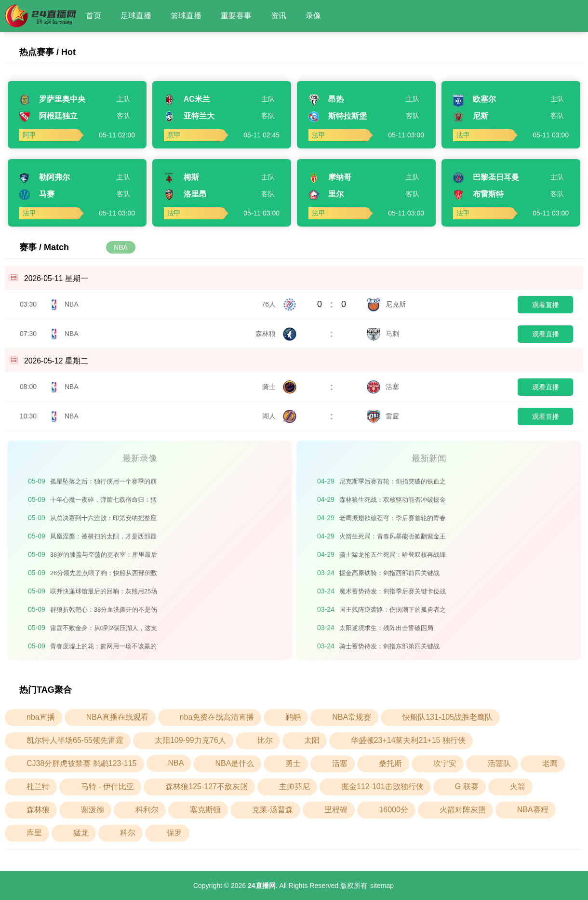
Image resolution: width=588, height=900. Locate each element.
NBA (121, 247)
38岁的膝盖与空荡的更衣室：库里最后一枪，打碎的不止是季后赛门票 (104, 557)
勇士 (293, 763)
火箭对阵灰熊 (463, 810)
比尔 (265, 740)
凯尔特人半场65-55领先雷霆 (75, 740)
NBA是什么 (234, 763)
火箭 (518, 786)
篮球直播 (186, 16)
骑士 (280, 387)
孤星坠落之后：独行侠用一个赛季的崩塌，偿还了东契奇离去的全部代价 (103, 483)
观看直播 (546, 305)
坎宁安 (445, 763)
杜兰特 (38, 786)
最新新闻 (429, 458)
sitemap (382, 886)
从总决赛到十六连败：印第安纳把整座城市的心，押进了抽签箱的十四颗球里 (103, 520)
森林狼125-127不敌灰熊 (207, 786)
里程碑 (336, 810)
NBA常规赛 (352, 717)
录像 (313, 16)
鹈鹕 (293, 717)
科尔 (128, 833)
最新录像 (140, 458)
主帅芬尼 (294, 786)
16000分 (394, 810)
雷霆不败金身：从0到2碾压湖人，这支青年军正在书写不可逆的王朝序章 (104, 630)
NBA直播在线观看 (117, 717)
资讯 (279, 16)
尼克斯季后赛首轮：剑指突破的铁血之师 (393, 483)
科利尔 (147, 810)
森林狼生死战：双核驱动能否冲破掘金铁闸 (393, 502)
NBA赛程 (533, 810)
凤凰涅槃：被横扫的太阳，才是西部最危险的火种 (103, 538)
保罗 (174, 833)
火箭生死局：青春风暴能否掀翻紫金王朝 (393, 538)
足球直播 (136, 16)
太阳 (312, 740)
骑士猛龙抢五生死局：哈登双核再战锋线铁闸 (393, 557)
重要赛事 (236, 16)
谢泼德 (93, 810)
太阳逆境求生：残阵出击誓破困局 (386, 628)
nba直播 (41, 717)
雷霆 (383, 416)
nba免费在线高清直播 (217, 717)
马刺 (383, 334)
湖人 (280, 416)
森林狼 (276, 334)
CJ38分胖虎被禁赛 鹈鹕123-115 (82, 763)
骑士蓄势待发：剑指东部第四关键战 (389, 646)
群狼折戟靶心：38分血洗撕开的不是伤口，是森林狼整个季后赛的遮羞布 (104, 611)
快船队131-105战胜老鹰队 (448, 717)
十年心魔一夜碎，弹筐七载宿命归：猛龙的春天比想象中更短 (103, 502)
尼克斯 (386, 304)
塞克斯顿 (205, 810)
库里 (34, 833)
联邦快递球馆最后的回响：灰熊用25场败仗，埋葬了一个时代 (104, 593)
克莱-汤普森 (273, 810)
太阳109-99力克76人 (190, 740)
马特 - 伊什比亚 (107, 786)
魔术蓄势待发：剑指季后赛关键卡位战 (393, 591)
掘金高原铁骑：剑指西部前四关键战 (389, 573)
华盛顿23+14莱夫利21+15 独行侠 (408, 740)
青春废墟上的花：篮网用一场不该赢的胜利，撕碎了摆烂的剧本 (103, 648)
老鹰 (550, 763)
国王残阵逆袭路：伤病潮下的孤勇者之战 (393, 611)
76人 (279, 304)
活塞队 (499, 763)
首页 (94, 16)
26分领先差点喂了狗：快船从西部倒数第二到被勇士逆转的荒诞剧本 (104, 575)
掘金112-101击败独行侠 (382, 786)
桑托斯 (390, 763)
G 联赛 (467, 786)
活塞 (383, 387)
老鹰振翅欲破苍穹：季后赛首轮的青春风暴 (393, 520)
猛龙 (81, 833)
